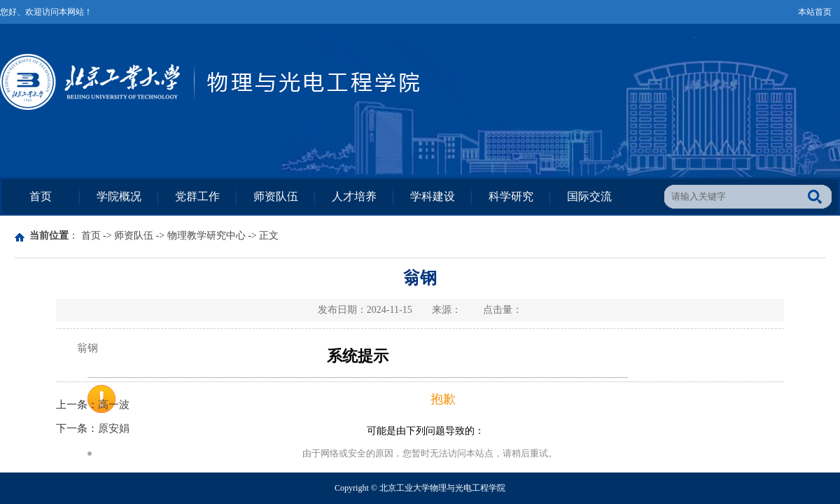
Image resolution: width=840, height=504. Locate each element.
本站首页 (815, 12)
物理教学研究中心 (206, 236)
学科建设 (433, 196)
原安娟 (114, 428)
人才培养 (354, 196)
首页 (41, 196)
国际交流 (589, 196)
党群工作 (197, 196)
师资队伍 (276, 196)
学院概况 (119, 196)
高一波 (114, 405)
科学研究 (511, 196)
